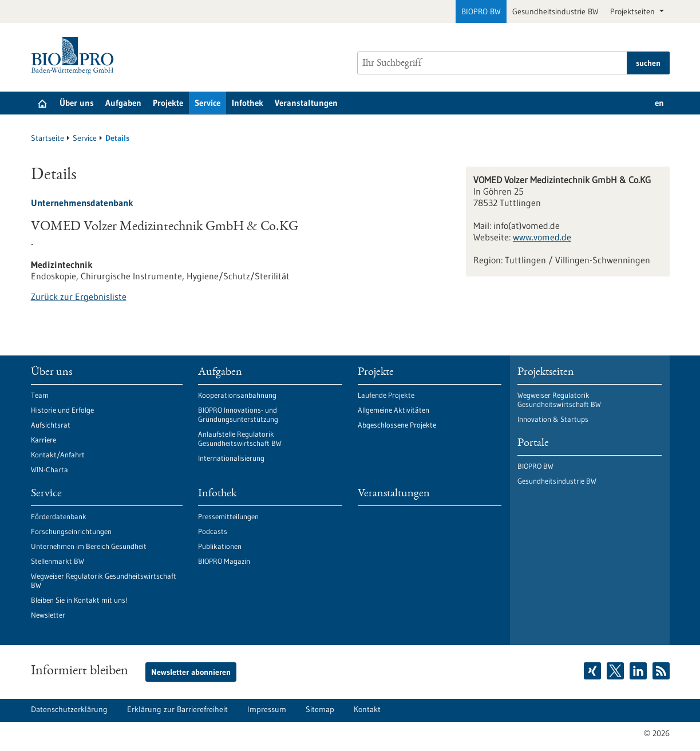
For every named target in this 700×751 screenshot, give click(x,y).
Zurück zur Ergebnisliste (79, 297)
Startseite (48, 138)
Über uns (77, 103)
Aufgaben (123, 103)
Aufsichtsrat (51, 425)
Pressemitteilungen (228, 516)
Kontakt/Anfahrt (58, 454)
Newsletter (48, 615)
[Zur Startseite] (75, 56)
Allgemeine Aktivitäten (393, 410)
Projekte (168, 103)
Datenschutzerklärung (69, 709)
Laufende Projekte (386, 395)
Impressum (267, 709)
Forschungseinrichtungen (71, 531)
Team (40, 395)
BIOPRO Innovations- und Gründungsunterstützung (238, 414)
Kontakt (367, 709)
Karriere (43, 440)
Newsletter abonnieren (191, 672)
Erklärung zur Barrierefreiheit (177, 709)
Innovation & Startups (553, 419)
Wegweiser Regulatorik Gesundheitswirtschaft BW (104, 580)
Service (207, 103)
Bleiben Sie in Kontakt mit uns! (79, 600)
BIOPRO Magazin (224, 561)
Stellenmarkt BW (58, 561)
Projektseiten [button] (634, 11)
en (659, 103)
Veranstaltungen (306, 103)
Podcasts (213, 531)
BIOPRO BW (481, 11)
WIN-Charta (50, 469)
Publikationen (220, 546)
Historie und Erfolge (62, 410)
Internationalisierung (231, 458)
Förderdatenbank (59, 516)
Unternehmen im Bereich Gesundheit (89, 546)
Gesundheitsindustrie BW (555, 11)
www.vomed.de (542, 237)
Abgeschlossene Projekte (397, 425)
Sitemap (320, 709)
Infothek (248, 103)
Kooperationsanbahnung (237, 395)
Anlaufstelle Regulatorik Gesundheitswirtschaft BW (240, 438)
